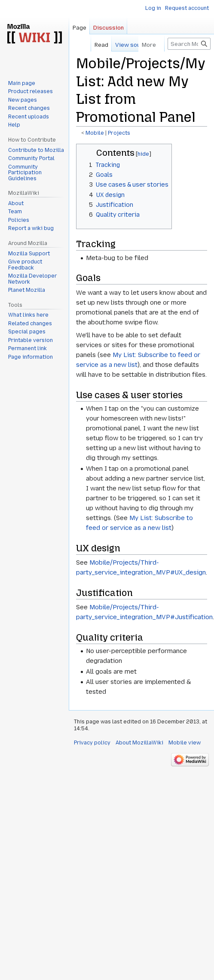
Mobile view (185, 743)
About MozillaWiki (139, 743)
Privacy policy (92, 743)
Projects (119, 133)
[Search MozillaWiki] (189, 44)
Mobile (95, 133)
